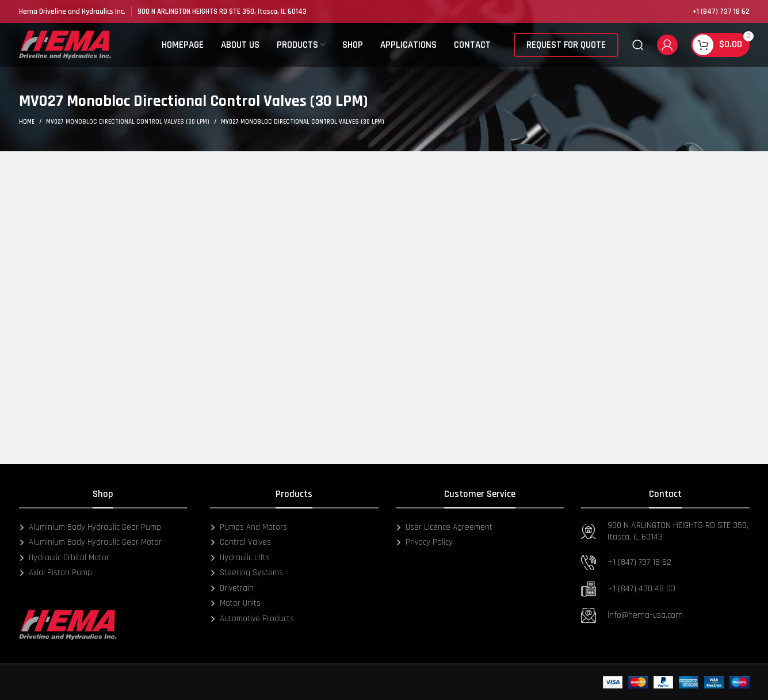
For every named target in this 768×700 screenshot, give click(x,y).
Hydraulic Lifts (240, 558)
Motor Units (235, 603)
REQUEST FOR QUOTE (566, 49)
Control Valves (240, 542)
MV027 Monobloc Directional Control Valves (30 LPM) (128, 122)
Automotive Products (252, 619)
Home (27, 122)
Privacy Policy (424, 542)
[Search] (638, 49)
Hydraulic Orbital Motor (64, 558)
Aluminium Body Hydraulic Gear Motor (90, 542)
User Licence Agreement (444, 527)
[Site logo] (65, 49)
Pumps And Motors (249, 527)
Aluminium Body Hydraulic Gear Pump (90, 527)
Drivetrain (232, 588)
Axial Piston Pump (56, 573)
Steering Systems (247, 573)
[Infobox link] (72, 12)
